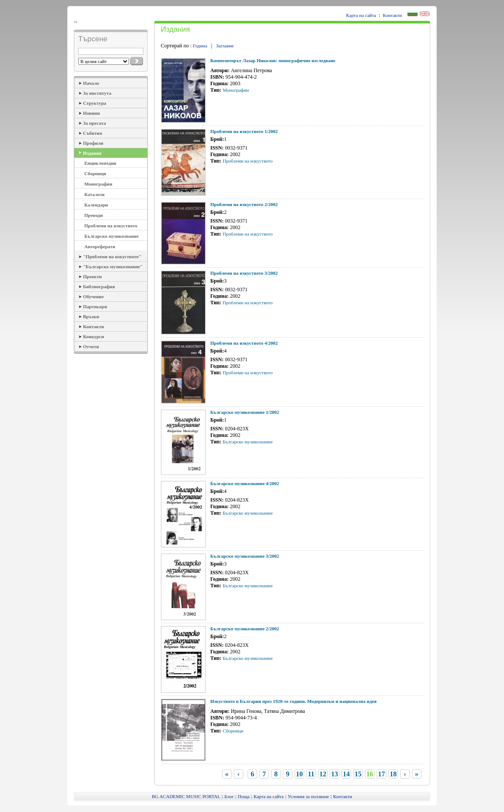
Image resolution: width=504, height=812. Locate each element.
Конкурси (93, 336)
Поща (244, 796)
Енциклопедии (100, 163)
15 (358, 774)
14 (346, 774)
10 (299, 774)
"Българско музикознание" (113, 266)
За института (97, 93)
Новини (91, 113)
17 (381, 774)
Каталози (94, 194)
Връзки (91, 316)
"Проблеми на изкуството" (112, 256)
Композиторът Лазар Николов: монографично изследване (273, 60)
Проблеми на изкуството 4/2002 (244, 343)
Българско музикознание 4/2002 (245, 483)
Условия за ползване (308, 796)
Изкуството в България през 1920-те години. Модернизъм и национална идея (293, 701)
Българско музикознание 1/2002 (245, 412)
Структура (95, 103)
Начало (91, 83)
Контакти (392, 15)
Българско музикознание (111, 236)
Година (200, 46)
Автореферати (100, 246)
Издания (92, 153)
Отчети (91, 346)
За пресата (94, 123)
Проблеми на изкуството (111, 226)
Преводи (94, 215)
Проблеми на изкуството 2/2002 (244, 204)
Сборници (95, 173)
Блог (229, 796)
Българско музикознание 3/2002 (245, 556)
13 (335, 774)
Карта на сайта (361, 15)
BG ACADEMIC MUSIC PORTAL (186, 796)
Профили (93, 143)
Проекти (92, 276)
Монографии (98, 184)
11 (311, 774)
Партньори (95, 306)
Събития (93, 133)
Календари (96, 205)
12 (323, 774)
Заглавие (225, 46)
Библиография (99, 286)
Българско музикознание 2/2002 (245, 629)
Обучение (93, 296)
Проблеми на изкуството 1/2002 (244, 131)
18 (393, 774)
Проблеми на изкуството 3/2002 (244, 273)
